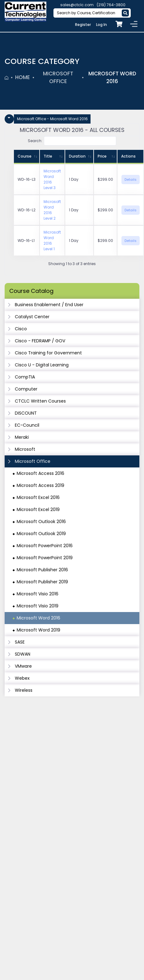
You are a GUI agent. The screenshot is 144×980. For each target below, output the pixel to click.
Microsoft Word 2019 (38, 630)
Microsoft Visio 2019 (38, 606)
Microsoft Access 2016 (40, 473)
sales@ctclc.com (77, 5)
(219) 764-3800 (111, 5)
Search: (72, 141)
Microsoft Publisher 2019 (42, 582)
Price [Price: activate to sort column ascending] (102, 156)
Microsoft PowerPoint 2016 (45, 546)
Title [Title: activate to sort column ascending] (48, 156)
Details (131, 180)
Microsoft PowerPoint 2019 (45, 558)
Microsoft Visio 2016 (38, 594)
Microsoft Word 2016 (112, 78)
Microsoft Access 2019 (40, 485)
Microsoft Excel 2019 (38, 509)
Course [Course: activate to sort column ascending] (25, 156)
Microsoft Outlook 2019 (41, 534)
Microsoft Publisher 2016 (42, 570)
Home (23, 77)
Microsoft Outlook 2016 (41, 522)
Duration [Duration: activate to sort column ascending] (77, 156)
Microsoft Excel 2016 (38, 497)
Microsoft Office (58, 78)
